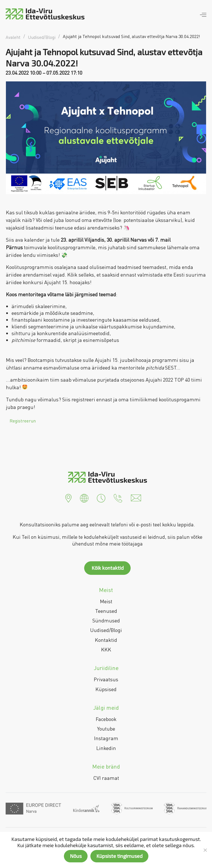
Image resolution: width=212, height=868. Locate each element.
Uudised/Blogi (106, 630)
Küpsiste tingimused (119, 856)
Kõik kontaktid (108, 568)
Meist (106, 601)
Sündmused (106, 620)
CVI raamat (106, 778)
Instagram (106, 738)
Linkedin (106, 748)
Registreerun (23, 421)
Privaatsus (106, 679)
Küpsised (106, 689)
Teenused (106, 611)
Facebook (106, 719)
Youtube (106, 729)
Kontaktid (106, 640)
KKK (106, 649)
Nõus (76, 856)
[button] (68, 497)
